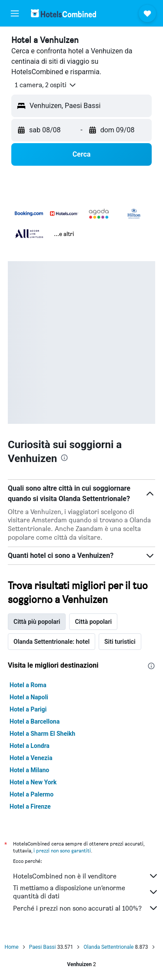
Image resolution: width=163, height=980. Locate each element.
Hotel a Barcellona (35, 721)
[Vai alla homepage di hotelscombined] (63, 13)
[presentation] (64, 458)
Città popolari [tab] (93, 622)
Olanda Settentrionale (108, 947)
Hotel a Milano (29, 770)
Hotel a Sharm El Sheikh (42, 734)
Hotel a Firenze (30, 806)
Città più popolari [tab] (37, 622)
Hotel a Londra (30, 746)
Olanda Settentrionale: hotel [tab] (52, 642)
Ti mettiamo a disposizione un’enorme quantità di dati (86, 892)
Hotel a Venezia (31, 758)
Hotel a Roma (28, 685)
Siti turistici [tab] (120, 642)
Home (11, 947)
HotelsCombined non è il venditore (86, 876)
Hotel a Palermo (32, 794)
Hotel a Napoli (29, 697)
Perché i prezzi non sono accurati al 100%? (86, 908)
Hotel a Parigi (28, 709)
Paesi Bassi (43, 947)
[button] (15, 13)
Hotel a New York (33, 782)
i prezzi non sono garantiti (62, 851)
